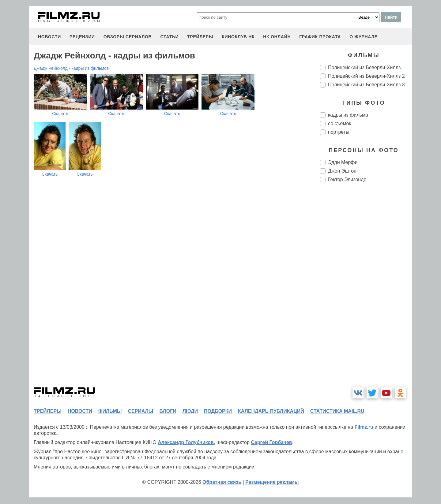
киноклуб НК (238, 37)
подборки (218, 411)
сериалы (140, 411)
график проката (320, 37)
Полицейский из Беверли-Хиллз (364, 67)
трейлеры (200, 37)
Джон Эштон (342, 171)
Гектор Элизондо (347, 179)
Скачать (60, 114)
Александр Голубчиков (186, 442)
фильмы (110, 411)
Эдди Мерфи (343, 162)
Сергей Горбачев (271, 442)
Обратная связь (222, 482)
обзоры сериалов (128, 37)
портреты (339, 132)
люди (190, 411)
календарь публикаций (271, 411)
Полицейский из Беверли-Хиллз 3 (366, 85)
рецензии (82, 37)
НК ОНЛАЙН (277, 37)
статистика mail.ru (337, 411)
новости (49, 37)
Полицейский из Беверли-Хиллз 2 (366, 76)
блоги (168, 411)
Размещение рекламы (272, 482)
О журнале (364, 37)
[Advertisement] (366, 289)
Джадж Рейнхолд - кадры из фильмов (71, 68)
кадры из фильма (348, 115)
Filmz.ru (364, 427)
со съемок (339, 123)
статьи (169, 37)
